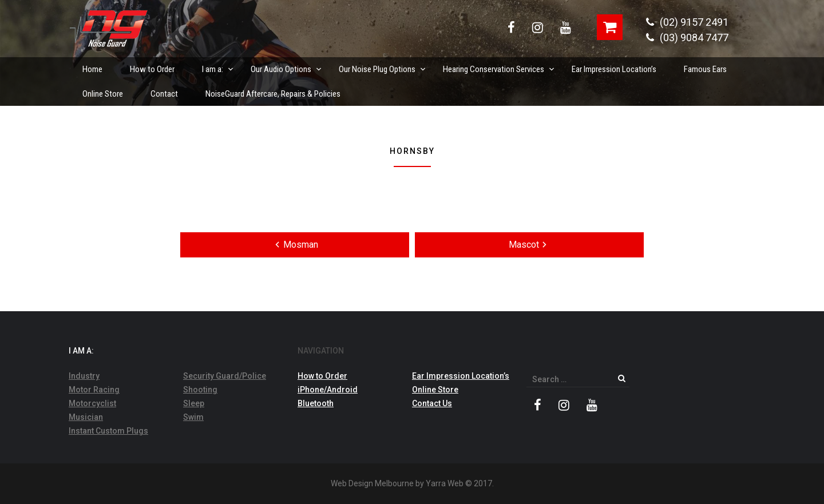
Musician (86, 417)
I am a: (218, 66)
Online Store (103, 94)
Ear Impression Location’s (614, 69)
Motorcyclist (92, 403)
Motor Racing (94, 390)
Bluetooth (316, 403)
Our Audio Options (287, 66)
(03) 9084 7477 (687, 37)
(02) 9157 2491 (687, 22)
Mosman (295, 244)
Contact (164, 94)
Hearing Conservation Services (499, 66)
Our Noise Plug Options (383, 66)
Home (92, 69)
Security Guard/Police (225, 376)
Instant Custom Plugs (108, 431)
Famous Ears (705, 69)
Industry (84, 376)
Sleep (194, 403)
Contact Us (432, 403)
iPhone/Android (328, 390)
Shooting (200, 390)
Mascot (530, 244)
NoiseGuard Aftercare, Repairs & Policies (273, 94)
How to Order (152, 69)
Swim (193, 417)
